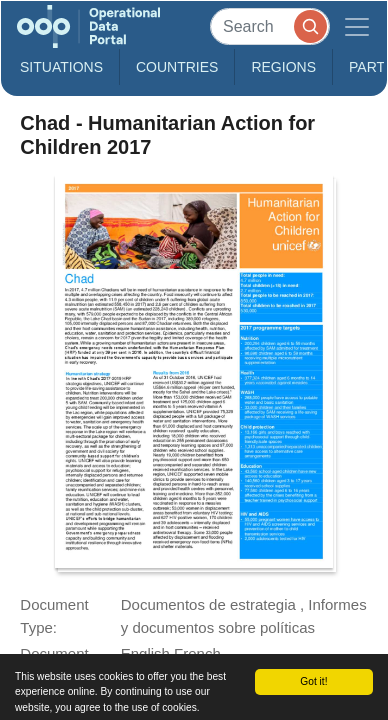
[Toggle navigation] (357, 26)
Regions (283, 67)
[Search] (270, 26)
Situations (61, 67)
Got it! (313, 681)
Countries (177, 67)
